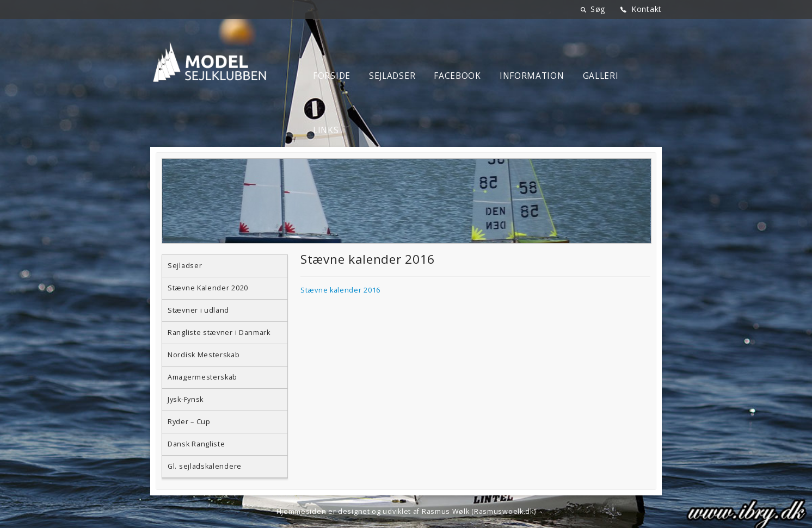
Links (326, 130)
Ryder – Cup (189, 422)
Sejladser (392, 76)
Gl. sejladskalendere (205, 466)
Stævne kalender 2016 (340, 290)
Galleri (601, 76)
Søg (598, 9)
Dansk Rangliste (196, 444)
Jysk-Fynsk (186, 399)
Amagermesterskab (202, 377)
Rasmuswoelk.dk (504, 511)
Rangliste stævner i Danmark (219, 333)
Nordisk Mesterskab (204, 355)
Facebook (457, 76)
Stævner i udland (198, 310)
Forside (332, 76)
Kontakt (647, 9)
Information (532, 76)
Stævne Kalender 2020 (208, 288)
